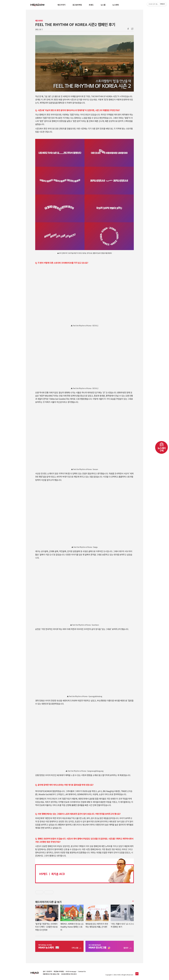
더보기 (133, 901)
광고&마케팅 (77, 5)
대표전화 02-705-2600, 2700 (51, 974)
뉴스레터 (116, 5)
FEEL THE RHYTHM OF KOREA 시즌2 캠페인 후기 (75, 24)
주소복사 (132, 29)
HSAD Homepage (71, 971)
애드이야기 (61, 5)
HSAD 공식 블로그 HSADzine (38, 5)
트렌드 (91, 5)
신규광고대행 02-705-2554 (69, 974)
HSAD (35, 971)
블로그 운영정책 (47, 971)
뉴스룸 (103, 5)
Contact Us (82, 971)
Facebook (128, 29)
